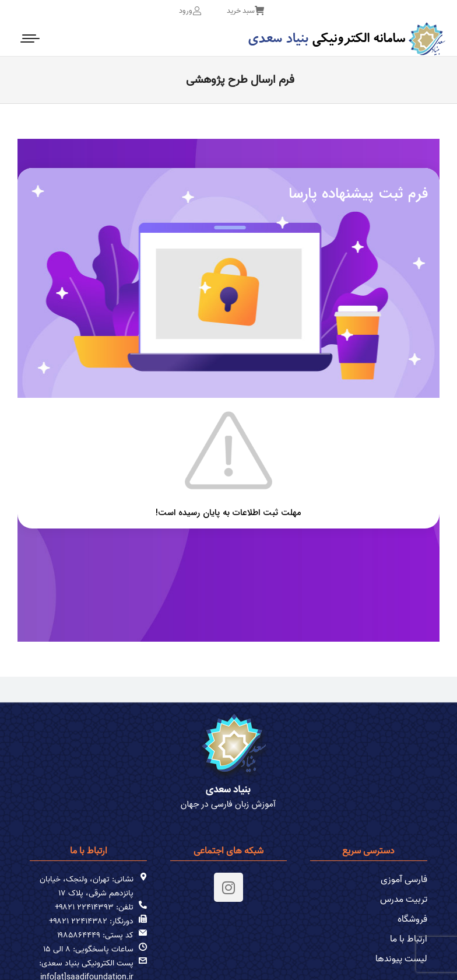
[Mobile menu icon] (31, 38)
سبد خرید (245, 11)
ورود (190, 11)
